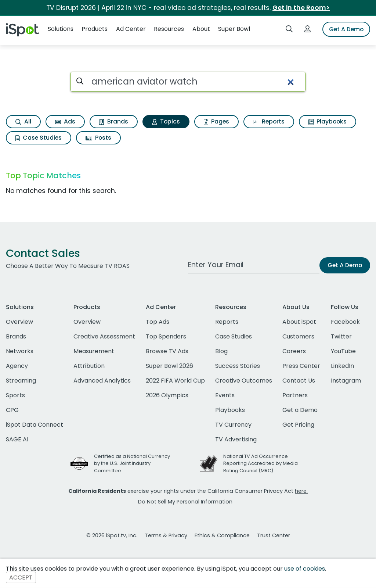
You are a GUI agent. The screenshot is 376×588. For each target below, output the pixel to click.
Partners (295, 395)
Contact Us (299, 381)
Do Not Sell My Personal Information (185, 502)
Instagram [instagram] (346, 381)
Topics (166, 121)
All (23, 121)
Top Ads (158, 322)
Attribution (89, 366)
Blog (221, 351)
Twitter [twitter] (341, 336)
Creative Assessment (104, 336)
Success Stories (238, 366)
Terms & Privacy (166, 535)
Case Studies (39, 138)
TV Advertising (236, 439)
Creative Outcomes (244, 381)
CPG (12, 410)
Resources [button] (169, 29)
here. (301, 491)
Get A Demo (346, 29)
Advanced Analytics (102, 381)
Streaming (21, 381)
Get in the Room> (301, 8)
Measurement (94, 351)
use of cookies (305, 569)
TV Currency (233, 425)
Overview (19, 322)
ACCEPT (21, 578)
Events (225, 395)
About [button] (201, 29)
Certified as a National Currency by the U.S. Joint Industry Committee (132, 463)
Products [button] (95, 29)
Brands (114, 121)
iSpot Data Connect (35, 425)
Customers (298, 336)
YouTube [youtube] (343, 351)
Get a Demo (300, 410)
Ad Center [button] (131, 29)
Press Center (301, 366)
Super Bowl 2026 (169, 366)
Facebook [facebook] (345, 322)
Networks (20, 351)
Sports (15, 395)
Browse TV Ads (167, 351)
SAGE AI (17, 439)
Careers (294, 351)
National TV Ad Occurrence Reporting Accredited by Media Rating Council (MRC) (261, 463)
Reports (269, 121)
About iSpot (299, 322)
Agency (17, 366)
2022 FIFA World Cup (175, 381)
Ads (65, 121)
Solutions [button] (61, 29)
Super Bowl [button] (234, 29)
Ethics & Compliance (222, 535)
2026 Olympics (167, 395)
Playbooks (328, 121)
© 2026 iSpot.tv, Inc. (112, 535)
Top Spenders (166, 336)
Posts (98, 138)
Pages (216, 121)
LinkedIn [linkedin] (342, 366)
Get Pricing (298, 425)
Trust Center (274, 535)
